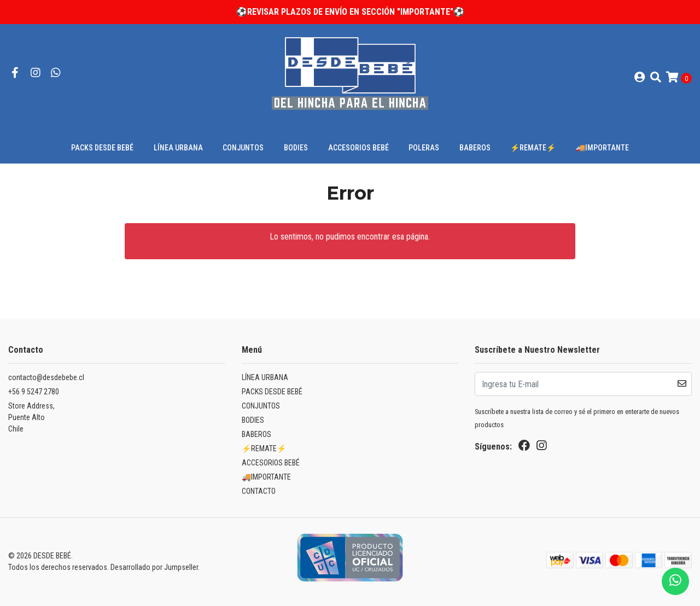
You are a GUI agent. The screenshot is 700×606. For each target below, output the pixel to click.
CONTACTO (259, 491)
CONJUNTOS (243, 148)
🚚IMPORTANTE (602, 148)
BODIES (296, 148)
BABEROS (475, 148)
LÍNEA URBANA (178, 148)
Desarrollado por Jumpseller (154, 567)
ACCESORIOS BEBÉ (358, 148)
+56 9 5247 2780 (34, 392)
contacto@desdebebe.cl (46, 377)
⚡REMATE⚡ (533, 148)
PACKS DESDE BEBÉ (102, 148)
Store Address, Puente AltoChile (31, 417)
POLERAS (424, 148)
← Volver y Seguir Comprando (350, 280)
